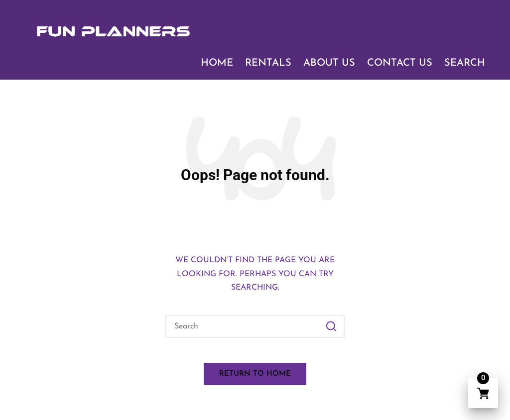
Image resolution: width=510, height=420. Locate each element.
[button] (331, 326)
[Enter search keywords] (255, 326)
